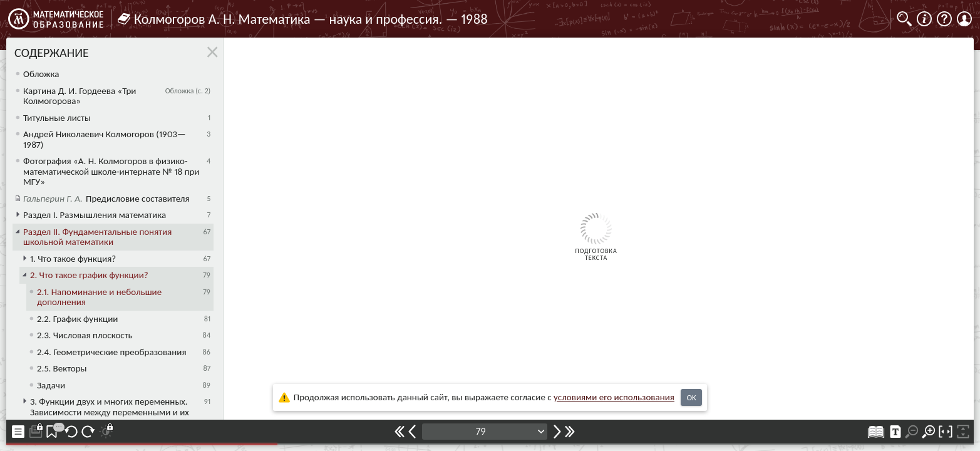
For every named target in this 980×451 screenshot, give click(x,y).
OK (691, 397)
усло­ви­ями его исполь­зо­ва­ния (614, 397)
